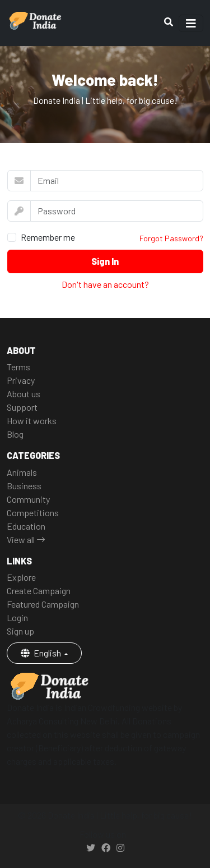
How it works (32, 421)
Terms (18, 367)
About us (24, 394)
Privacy (21, 380)
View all (26, 539)
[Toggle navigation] (191, 23)
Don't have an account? (105, 284)
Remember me (48, 237)
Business (24, 486)
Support (22, 407)
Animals (22, 472)
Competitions (33, 513)
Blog (15, 434)
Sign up (20, 631)
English (42, 653)
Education (26, 526)
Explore (21, 577)
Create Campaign (39, 591)
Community (28, 499)
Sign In (105, 261)
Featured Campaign (43, 604)
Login (17, 617)
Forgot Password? (171, 238)
